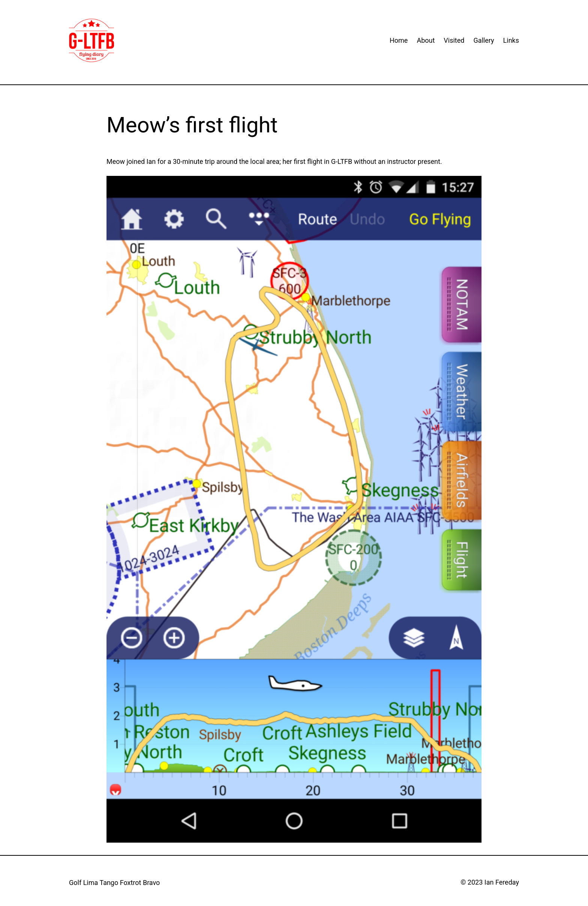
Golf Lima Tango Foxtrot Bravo (114, 883)
